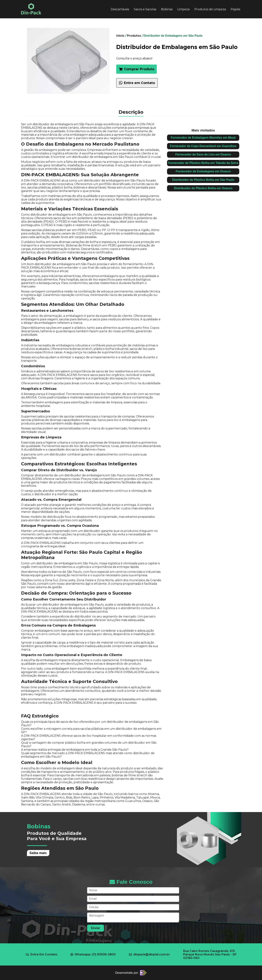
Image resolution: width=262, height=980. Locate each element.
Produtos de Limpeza (210, 9)
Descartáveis (120, 9)
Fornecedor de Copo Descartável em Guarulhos (203, 146)
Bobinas (167, 9)
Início (120, 36)
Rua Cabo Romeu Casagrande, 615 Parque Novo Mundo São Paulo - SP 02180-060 (210, 954)
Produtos (134, 36)
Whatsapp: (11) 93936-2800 (93, 954)
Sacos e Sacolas (145, 9)
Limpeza (183, 9)
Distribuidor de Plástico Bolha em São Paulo (203, 180)
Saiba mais (38, 853)
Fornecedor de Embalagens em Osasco (203, 171)
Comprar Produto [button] (137, 69)
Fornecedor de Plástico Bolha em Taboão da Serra (203, 163)
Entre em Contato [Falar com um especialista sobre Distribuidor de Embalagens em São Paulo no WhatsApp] (137, 83)
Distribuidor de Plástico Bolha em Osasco (203, 188)
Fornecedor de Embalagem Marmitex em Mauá (203, 138)
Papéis (235, 9)
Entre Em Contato (42, 954)
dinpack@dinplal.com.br (149, 954)
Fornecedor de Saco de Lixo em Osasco (203, 154)
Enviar (96, 928)
